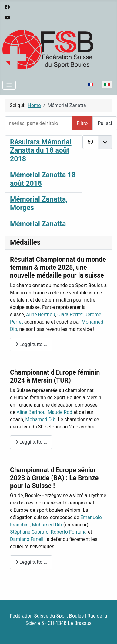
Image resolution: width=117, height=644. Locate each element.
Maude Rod (60, 412)
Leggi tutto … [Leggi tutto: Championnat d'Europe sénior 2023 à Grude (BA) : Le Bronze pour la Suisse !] (31, 562)
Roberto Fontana (69, 532)
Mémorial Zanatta (38, 224)
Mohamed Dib (41, 419)
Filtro (82, 123)
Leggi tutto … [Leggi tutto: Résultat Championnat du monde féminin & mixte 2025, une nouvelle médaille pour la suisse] (31, 344)
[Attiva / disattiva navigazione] (9, 85)
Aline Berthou (41, 315)
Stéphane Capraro (29, 532)
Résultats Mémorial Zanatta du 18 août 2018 (41, 151)
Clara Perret (70, 315)
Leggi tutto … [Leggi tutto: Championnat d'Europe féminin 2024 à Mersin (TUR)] (31, 442)
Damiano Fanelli (27, 539)
